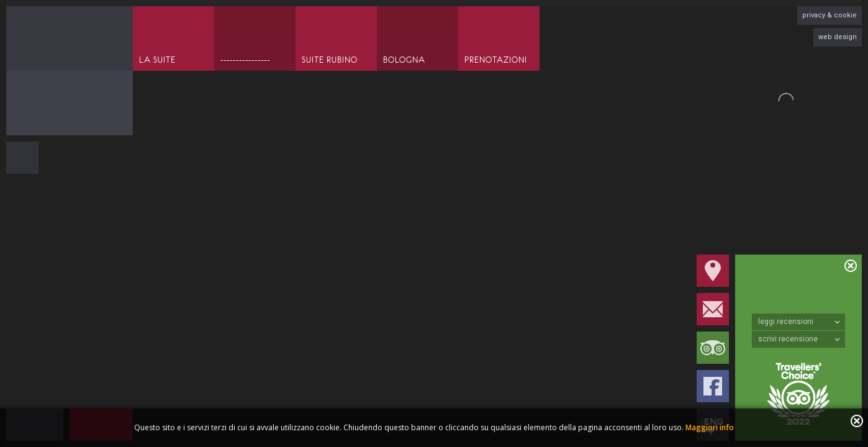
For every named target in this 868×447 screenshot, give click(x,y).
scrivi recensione (799, 339)
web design (838, 37)
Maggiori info (710, 427)
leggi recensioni (799, 322)
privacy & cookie (830, 15)
